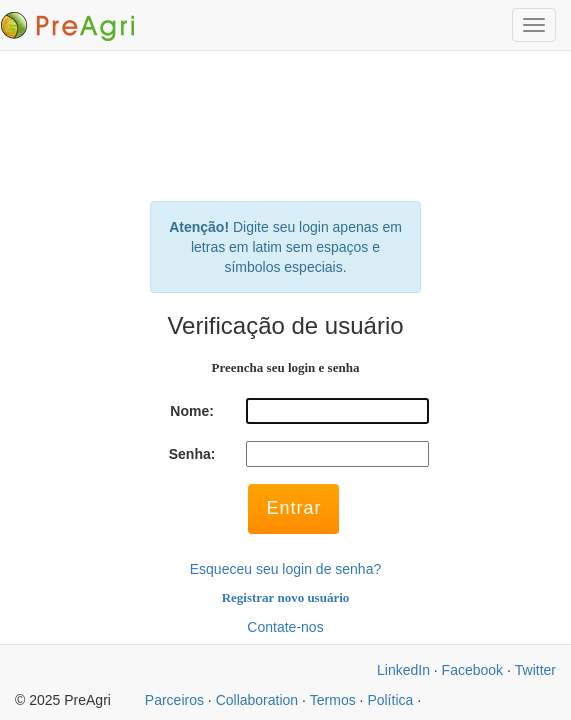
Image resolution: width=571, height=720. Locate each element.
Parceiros (174, 700)
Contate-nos (285, 627)
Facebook (472, 670)
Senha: (192, 454)
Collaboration (257, 700)
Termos (333, 700)
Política (390, 700)
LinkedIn (403, 670)
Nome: (192, 411)
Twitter (535, 670)
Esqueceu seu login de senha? (285, 569)
